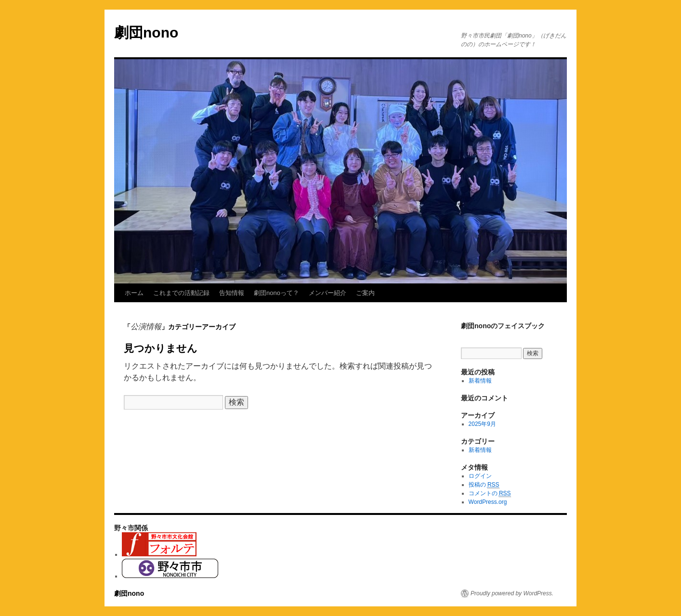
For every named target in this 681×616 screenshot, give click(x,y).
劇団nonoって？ (276, 293)
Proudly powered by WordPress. (512, 593)
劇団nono (146, 32)
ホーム (134, 293)
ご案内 (365, 293)
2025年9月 (482, 424)
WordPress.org (488, 502)
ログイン (480, 476)
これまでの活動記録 (181, 293)
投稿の (484, 485)
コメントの (490, 494)
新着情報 (480, 381)
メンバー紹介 (327, 293)
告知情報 (232, 293)
